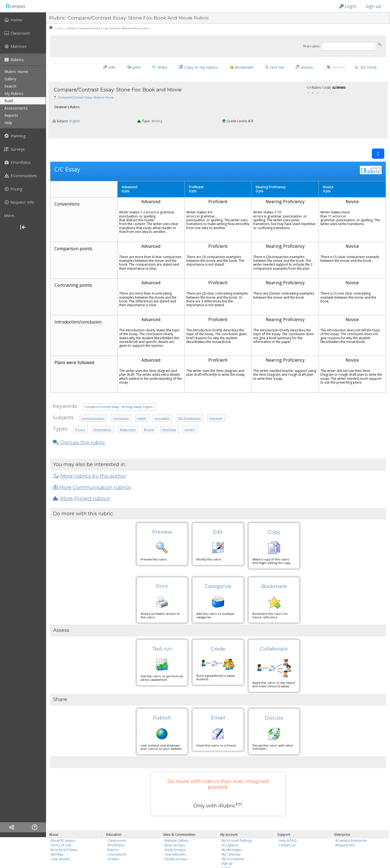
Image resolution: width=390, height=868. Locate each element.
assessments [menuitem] (16, 108)
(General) (216, 400)
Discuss (274, 699)
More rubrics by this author (90, 457)
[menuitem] (23, 20)
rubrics (60, 28)
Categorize (218, 568)
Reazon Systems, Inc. (217, 855)
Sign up (373, 6)
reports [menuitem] (11, 115)
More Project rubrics (81, 480)
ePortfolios (116, 827)
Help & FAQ (288, 822)
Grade (218, 630)
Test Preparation (189, 400)
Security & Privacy (64, 831)
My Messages (232, 831)
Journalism (162, 400)
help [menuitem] (8, 123)
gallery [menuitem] (10, 79)
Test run (162, 630)
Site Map (57, 836)
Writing (157, 114)
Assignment (128, 411)
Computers (121, 400)
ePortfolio (169, 411)
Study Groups (175, 831)
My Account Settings (237, 822)
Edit (218, 513)
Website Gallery (176, 822)
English (75, 114)
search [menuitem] (10, 86)
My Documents (233, 840)
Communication (93, 400)
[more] (23, 215)
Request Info (345, 827)
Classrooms (117, 822)
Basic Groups (175, 827)
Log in (226, 849)
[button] (380, 44)
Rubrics (113, 831)
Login (348, 6)
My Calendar (231, 836)
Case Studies (60, 840)
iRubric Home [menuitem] (16, 72)
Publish (162, 699)
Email (218, 699)
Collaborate (274, 630)
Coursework (117, 836)
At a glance (230, 827)
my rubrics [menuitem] (14, 93)
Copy (274, 513)
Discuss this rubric (79, 424)
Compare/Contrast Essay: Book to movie (86, 90)
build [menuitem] (9, 101)
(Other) (190, 411)
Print (162, 568)
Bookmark (274, 568)
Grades (113, 840)
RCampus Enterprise (351, 822)
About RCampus (63, 822)
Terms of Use (61, 827)
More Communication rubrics (92, 469)
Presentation (103, 411)
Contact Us (287, 827)
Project (80, 411)
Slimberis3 (324, 87)
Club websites (175, 836)
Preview (162, 513)
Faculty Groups (176, 840)
